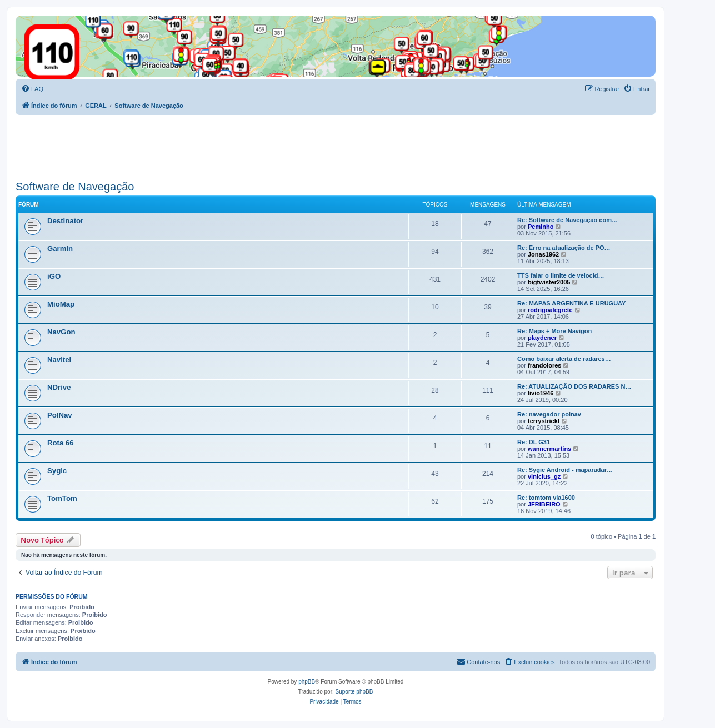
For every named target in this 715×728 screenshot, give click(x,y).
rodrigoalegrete (550, 310)
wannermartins (549, 449)
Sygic (57, 471)
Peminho (541, 227)
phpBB (307, 682)
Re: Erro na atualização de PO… (564, 248)
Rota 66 (61, 443)
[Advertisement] (218, 145)
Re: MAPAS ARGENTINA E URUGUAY (571, 303)
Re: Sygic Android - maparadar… (565, 470)
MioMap (61, 304)
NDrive (59, 387)
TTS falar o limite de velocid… (561, 275)
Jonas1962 (543, 254)
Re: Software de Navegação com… (567, 220)
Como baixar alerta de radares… (564, 359)
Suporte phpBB (354, 692)
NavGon (61, 332)
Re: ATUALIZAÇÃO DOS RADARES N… (574, 386)
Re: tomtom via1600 (546, 498)
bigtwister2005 (549, 282)
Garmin (60, 248)
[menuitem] (32, 89)
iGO (54, 276)
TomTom (62, 498)
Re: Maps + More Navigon (554, 331)
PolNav (60, 415)
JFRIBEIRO (544, 504)
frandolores (545, 365)
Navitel (59, 360)
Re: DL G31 (534, 442)
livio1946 (541, 393)
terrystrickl (544, 421)
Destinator (65, 221)
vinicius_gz (544, 476)
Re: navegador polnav (549, 414)
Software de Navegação (75, 187)
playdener (542, 338)
